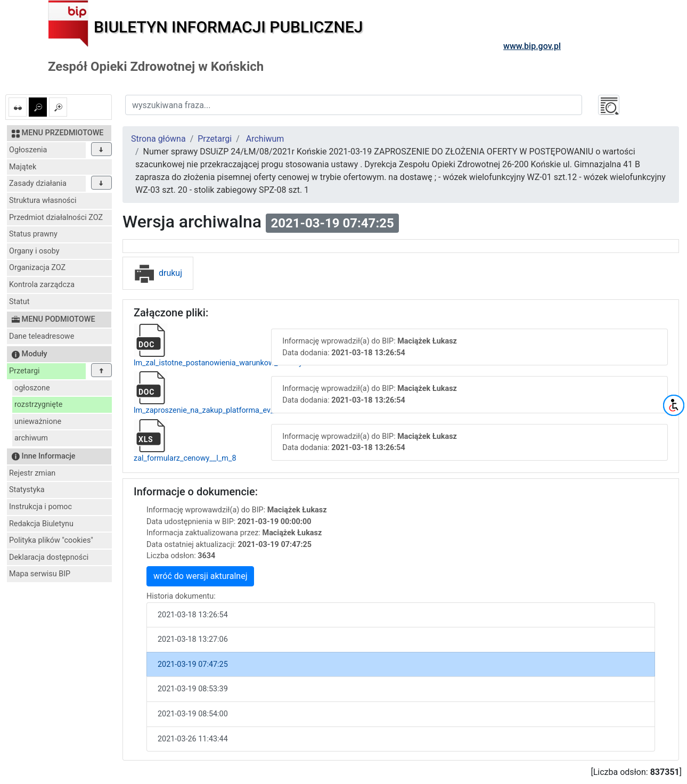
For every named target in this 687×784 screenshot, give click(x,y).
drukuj (158, 273)
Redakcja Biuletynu (41, 524)
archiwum (31, 438)
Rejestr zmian (32, 473)
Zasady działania (38, 183)
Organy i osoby (34, 251)
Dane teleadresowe (42, 336)
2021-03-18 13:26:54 (193, 615)
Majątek (23, 167)
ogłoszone (32, 388)
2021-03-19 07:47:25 (193, 664)
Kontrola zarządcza (42, 285)
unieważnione (38, 422)
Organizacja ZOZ (37, 268)
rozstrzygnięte (38, 405)
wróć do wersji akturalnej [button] (200, 576)
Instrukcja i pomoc (40, 507)
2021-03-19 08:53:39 (193, 689)
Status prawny (33, 234)
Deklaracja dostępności (49, 557)
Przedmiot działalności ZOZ (56, 218)
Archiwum (265, 139)
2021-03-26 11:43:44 (193, 739)
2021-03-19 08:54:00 (193, 714)
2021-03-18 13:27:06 (193, 639)
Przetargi (24, 371)
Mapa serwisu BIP (40, 574)
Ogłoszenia (28, 150)
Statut (19, 302)
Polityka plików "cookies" (51, 540)
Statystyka (27, 490)
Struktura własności (43, 201)
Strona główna (158, 139)
